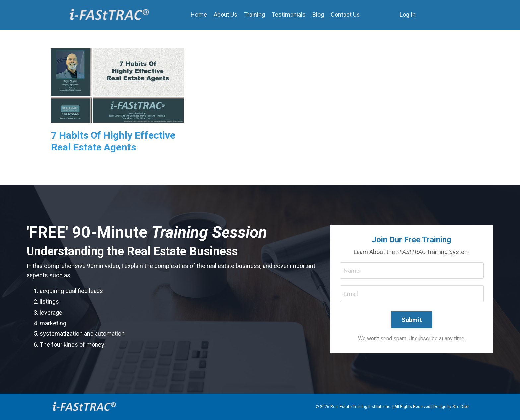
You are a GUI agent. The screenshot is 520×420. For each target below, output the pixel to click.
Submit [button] (412, 320)
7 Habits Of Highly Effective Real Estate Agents (113, 141)
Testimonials (289, 14)
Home (199, 14)
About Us (226, 14)
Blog (318, 14)
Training (255, 14)
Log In (408, 14)
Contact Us (345, 14)
